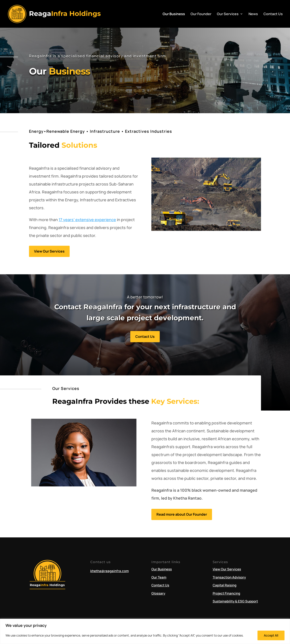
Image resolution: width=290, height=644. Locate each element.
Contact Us (273, 14)
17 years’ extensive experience (87, 220)
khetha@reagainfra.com (110, 571)
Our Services (228, 14)
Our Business (174, 14)
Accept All (271, 635)
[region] (145, 631)
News (253, 14)
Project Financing (226, 593)
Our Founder (201, 14)
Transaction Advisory (229, 577)
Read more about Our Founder (182, 514)
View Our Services (49, 251)
